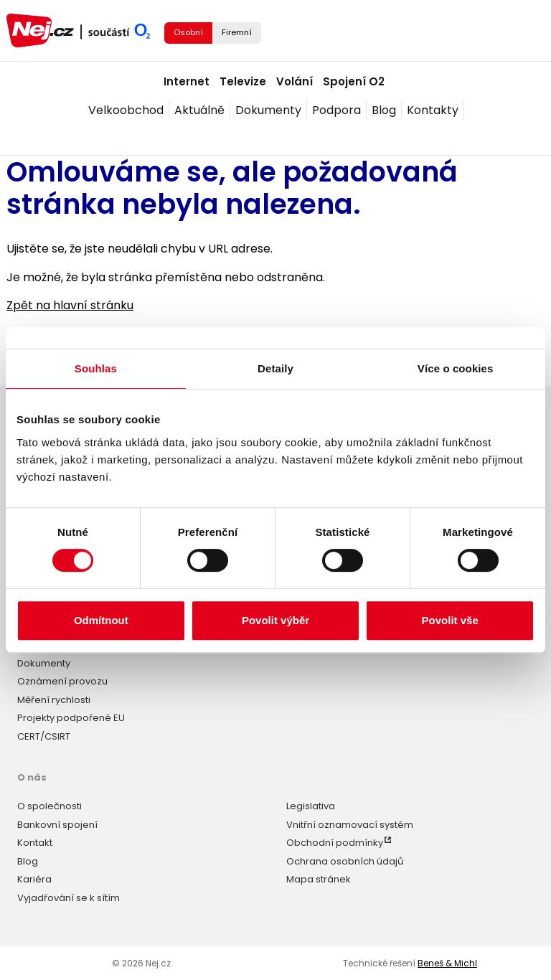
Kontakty (433, 110)
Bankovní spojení (57, 825)
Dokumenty (268, 110)
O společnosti (50, 806)
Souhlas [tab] (96, 368)
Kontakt (35, 843)
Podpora (336, 110)
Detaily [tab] (275, 368)
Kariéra (34, 879)
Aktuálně (199, 110)
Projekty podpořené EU (71, 718)
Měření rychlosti (54, 700)
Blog (384, 110)
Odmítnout (101, 620)
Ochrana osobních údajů (345, 861)
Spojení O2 (354, 81)
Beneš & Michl (447, 963)
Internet (187, 81)
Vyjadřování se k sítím (69, 898)
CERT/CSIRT (44, 736)
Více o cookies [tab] (456, 368)
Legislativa (311, 806)
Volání (295, 81)
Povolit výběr (275, 620)
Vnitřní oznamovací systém (350, 825)
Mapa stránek (319, 879)
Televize (243, 81)
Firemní (237, 32)
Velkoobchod (126, 110)
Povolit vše (450, 620)
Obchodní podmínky (335, 843)
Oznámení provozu (62, 681)
